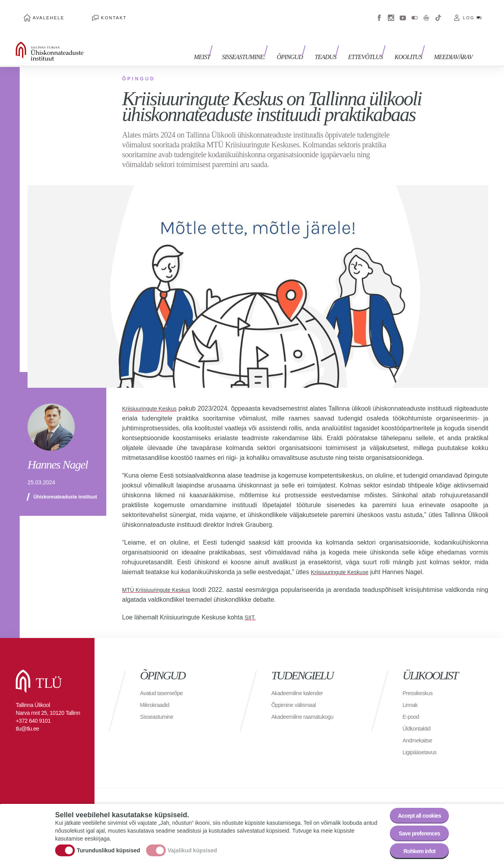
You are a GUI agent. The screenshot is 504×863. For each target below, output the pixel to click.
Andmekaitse (420, 728)
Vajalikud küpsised (192, 845)
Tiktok (438, 12)
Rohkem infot (414, 850)
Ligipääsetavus (422, 740)
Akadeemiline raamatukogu (307, 705)
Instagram (391, 12)
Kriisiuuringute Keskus (153, 397)
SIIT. (251, 605)
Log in (473, 12)
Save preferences (415, 828)
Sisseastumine (159, 705)
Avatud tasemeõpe (165, 681)
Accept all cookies (414, 806)
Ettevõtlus (373, 42)
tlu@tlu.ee (27, 717)
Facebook (379, 12)
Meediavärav (453, 42)
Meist (225, 42)
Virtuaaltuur (426, 12)
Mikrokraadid (157, 693)
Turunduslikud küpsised (108, 845)
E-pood (412, 705)
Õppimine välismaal (297, 693)
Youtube (403, 12)
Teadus (337, 42)
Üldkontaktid (419, 717)
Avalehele (41, 12)
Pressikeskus (420, 681)
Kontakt (90, 12)
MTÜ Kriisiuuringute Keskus (161, 578)
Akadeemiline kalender (301, 681)
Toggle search (492, 39)
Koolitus (412, 42)
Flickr (415, 12)
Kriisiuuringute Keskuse (344, 560)
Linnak (411, 693)
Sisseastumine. (263, 42)
